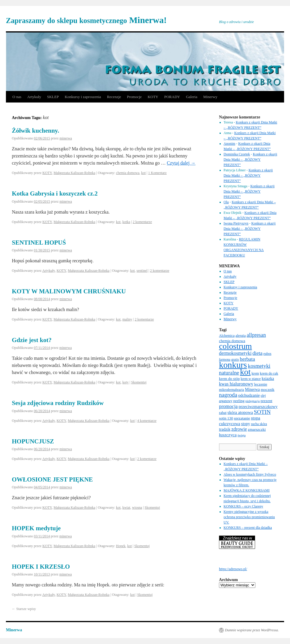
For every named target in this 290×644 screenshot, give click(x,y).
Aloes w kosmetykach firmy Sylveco (250, 474)
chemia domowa (128, 173)
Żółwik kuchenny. (36, 131)
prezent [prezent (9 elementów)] (267, 401)
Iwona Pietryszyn (236, 223)
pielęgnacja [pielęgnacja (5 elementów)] (253, 401)
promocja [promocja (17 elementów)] (228, 406)
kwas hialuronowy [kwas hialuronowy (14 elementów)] (236, 384)
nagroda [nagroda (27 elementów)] (228, 395)
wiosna (137, 508)
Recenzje (114, 97)
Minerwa (14, 630)
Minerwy (210, 97)
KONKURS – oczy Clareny (244, 506)
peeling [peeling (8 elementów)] (239, 401)
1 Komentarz (157, 173)
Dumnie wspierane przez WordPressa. (252, 630)
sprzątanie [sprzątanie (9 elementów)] (242, 418)
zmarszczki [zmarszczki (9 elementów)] (257, 429)
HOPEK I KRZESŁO (41, 567)
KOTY (153, 97)
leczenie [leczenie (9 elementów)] (261, 384)
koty (125, 382)
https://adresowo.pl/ (233, 569)
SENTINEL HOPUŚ (39, 243)
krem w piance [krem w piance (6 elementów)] (251, 379)
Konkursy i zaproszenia (83, 97)
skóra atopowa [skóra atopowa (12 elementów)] (240, 412)
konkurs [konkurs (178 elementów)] (233, 365)
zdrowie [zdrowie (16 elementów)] (239, 429)
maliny (127, 319)
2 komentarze (142, 222)
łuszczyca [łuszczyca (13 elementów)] (228, 435)
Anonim (229, 144)
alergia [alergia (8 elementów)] (241, 336)
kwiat (126, 508)
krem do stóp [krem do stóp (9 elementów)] (229, 379)
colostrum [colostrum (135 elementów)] (235, 346)
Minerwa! (86, 20)
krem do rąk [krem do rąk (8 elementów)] (269, 373)
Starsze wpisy (24, 609)
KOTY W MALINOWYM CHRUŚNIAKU (69, 291)
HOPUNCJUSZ (33, 441)
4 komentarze (147, 421)
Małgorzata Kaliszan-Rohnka (74, 173)
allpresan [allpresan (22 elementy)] (256, 335)
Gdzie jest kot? (32, 340)
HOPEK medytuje (36, 528)
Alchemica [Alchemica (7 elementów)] (227, 336)
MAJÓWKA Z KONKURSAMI (247, 490)
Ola (226, 202)
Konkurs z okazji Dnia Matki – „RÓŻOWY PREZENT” (250, 160)
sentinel (142, 271)
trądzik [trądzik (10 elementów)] (225, 429)
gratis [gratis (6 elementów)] (235, 360)
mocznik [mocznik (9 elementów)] (268, 390)
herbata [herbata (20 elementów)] (247, 359)
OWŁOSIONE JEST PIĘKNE (52, 479)
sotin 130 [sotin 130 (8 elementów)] (226, 418)
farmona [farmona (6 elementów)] (225, 360)
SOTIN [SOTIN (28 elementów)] (262, 412)
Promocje (134, 97)
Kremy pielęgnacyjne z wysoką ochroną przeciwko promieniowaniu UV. (249, 517)
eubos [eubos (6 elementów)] (267, 354)
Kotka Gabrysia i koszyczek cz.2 (55, 193)
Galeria (191, 97)
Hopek (121, 546)
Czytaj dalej (181, 163)
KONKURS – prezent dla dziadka (248, 528)
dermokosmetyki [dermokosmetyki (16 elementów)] (235, 353)
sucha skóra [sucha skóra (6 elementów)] (259, 424)
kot (143, 173)
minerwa (66, 138)
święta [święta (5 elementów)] (242, 435)
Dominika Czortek (237, 154)
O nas (17, 97)
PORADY (172, 97)
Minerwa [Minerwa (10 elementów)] (252, 390)
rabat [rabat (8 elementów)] (223, 413)
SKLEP (53, 97)
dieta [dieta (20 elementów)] (257, 353)
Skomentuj (139, 382)
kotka (126, 222)
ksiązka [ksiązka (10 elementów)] (268, 379)
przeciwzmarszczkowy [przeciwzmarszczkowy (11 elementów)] (258, 406)
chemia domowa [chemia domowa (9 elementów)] (232, 341)
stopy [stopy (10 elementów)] (246, 424)
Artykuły (34, 97)
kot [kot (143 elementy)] (245, 372)
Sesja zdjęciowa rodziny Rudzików (58, 403)
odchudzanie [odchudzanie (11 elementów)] (249, 395)
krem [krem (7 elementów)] (255, 373)
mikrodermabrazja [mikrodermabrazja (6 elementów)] (232, 390)
